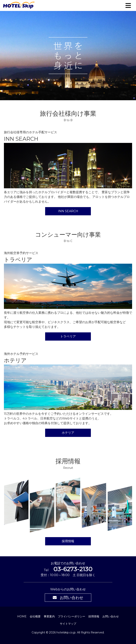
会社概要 (35, 616)
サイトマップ (68, 624)
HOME (22, 616)
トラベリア (68, 336)
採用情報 (68, 541)
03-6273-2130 (73, 569)
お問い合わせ (68, 598)
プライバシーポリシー (72, 616)
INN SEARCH (68, 211)
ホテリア (68, 433)
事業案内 (49, 616)
